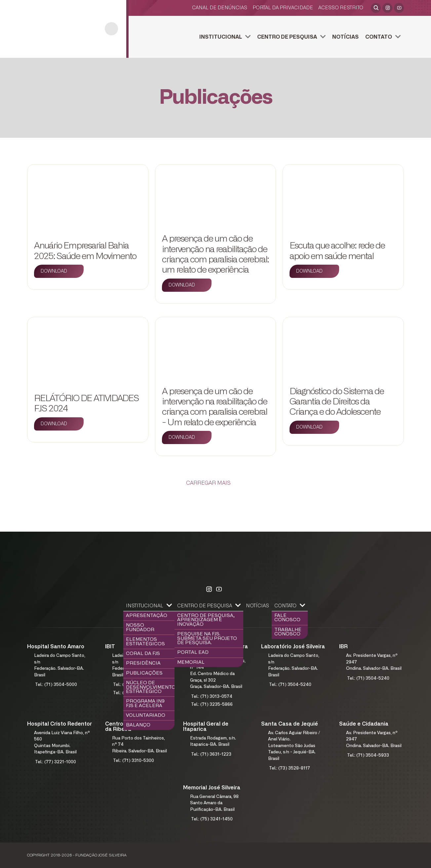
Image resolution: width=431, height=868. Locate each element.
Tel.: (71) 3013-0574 (212, 697)
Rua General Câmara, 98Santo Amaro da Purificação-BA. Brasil (214, 803)
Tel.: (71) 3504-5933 (368, 755)
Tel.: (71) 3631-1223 (211, 755)
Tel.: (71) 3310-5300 (134, 761)
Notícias (345, 37)
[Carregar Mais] (216, 483)
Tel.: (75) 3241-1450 (212, 819)
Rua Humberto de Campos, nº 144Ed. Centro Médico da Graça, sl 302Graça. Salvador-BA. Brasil (218, 674)
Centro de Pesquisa (287, 37)
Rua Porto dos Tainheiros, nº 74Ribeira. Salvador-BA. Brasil (139, 745)
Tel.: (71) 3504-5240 (290, 685)
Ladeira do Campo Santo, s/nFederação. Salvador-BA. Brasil (60, 665)
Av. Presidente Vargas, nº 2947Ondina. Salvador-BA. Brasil (374, 662)
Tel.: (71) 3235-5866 (212, 705)
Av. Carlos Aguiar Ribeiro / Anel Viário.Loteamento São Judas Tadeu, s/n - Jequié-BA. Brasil (294, 746)
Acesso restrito (341, 8)
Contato (379, 37)
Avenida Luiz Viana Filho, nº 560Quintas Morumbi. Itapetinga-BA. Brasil (62, 743)
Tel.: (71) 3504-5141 (134, 693)
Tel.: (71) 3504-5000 (56, 685)
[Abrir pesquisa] (376, 8)
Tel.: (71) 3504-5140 (134, 685)
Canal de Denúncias (220, 8)
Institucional (221, 37)
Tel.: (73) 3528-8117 (290, 768)
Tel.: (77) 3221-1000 (56, 762)
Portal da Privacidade (283, 8)
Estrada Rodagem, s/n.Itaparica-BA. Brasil (213, 742)
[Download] (59, 271)
